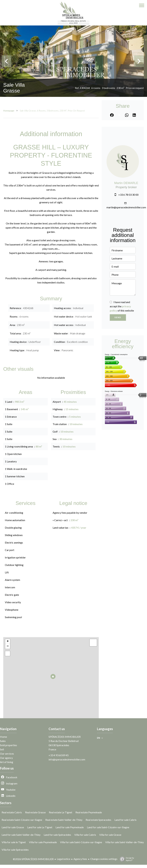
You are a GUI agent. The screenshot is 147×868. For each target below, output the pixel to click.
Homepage (9, 111)
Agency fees (80, 859)
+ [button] (8, 642)
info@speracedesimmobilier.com (67, 759)
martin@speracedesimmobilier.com (126, 207)
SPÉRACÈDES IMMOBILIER (65, 737)
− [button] (8, 646)
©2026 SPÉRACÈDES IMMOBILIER (33, 859)
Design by (126, 859)
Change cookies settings (104, 859)
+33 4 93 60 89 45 (59, 755)
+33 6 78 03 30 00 (128, 195)
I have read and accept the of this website (122, 306)
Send (118, 318)
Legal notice (64, 859)
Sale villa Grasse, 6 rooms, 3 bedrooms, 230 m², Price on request (52, 111)
